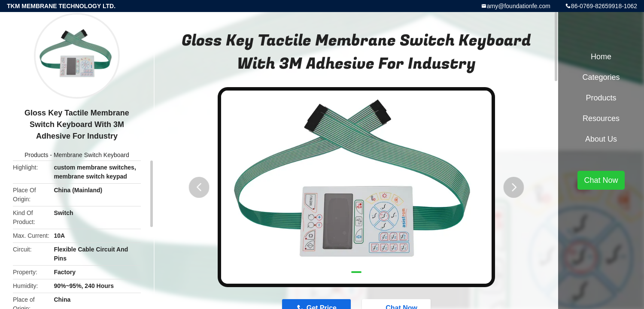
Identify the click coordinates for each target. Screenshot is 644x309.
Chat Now (601, 180)
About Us (601, 139)
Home (601, 57)
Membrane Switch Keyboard (91, 155)
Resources (601, 118)
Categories (601, 77)
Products (36, 155)
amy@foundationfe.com (519, 6)
